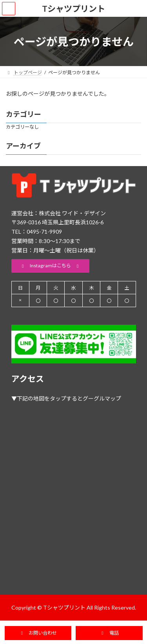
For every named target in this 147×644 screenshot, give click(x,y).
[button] (50, 266)
